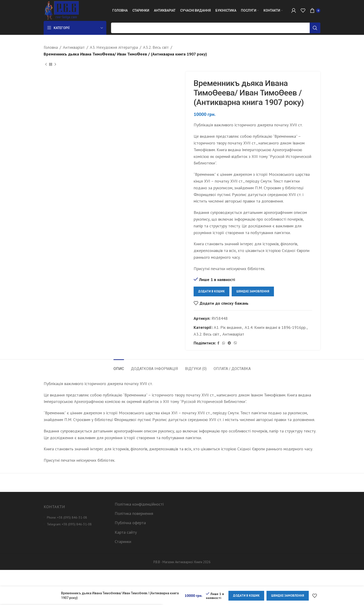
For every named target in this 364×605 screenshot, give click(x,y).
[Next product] (55, 65)
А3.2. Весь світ (156, 47)
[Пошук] (216, 28)
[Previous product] (46, 65)
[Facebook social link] (218, 343)
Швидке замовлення (253, 291)
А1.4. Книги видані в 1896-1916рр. (275, 327)
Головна (51, 47)
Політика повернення (134, 513)
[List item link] (76, 517)
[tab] (119, 366)
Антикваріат (74, 47)
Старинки (123, 541)
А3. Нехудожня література (114, 47)
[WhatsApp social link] (224, 343)
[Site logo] (61, 10)
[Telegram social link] (229, 343)
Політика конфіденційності (139, 504)
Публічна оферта (130, 523)
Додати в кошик (211, 291)
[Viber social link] (235, 343)
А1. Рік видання (228, 327)
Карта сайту (126, 532)
